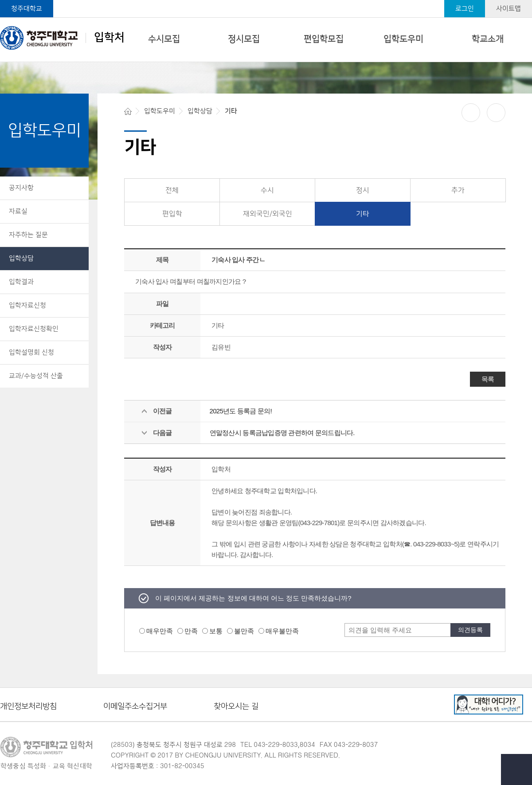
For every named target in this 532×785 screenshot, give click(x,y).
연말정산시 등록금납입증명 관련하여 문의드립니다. (282, 433)
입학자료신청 (27, 305)
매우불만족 (282, 631)
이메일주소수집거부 (135, 707)
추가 (458, 190)
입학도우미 (403, 39)
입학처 (62, 38)
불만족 (244, 631)
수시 (267, 190)
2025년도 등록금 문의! (241, 411)
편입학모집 (324, 39)
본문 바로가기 (266, 0)
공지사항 (21, 188)
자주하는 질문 (28, 235)
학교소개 (488, 39)
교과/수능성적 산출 (36, 376)
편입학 (172, 214)
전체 (172, 190)
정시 (363, 190)
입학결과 (21, 282)
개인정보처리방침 (28, 707)
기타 (363, 214)
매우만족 (160, 631)
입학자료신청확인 (34, 329)
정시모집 (244, 39)
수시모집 (164, 39)
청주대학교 (27, 9)
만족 (191, 631)
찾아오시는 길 (236, 707)
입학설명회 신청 (31, 352)
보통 (216, 631)
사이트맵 (509, 9)
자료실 (18, 211)
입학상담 (21, 258)
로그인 (465, 9)
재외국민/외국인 (268, 214)
